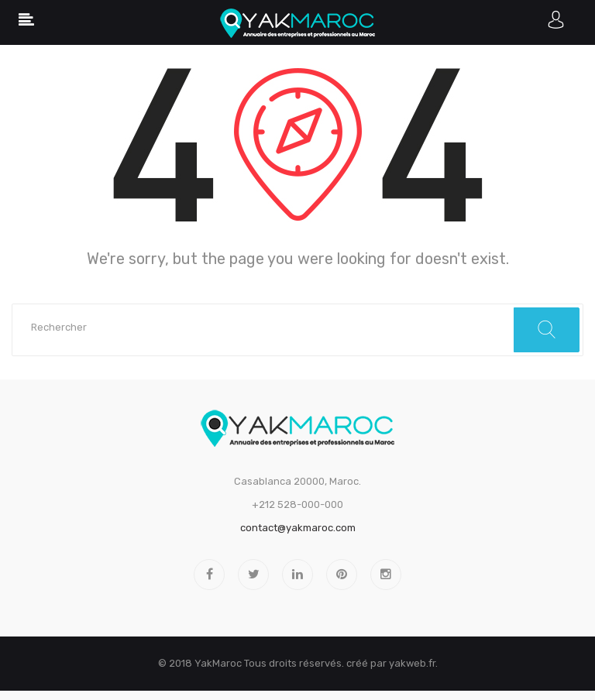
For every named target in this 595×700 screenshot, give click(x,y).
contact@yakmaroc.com (298, 528)
